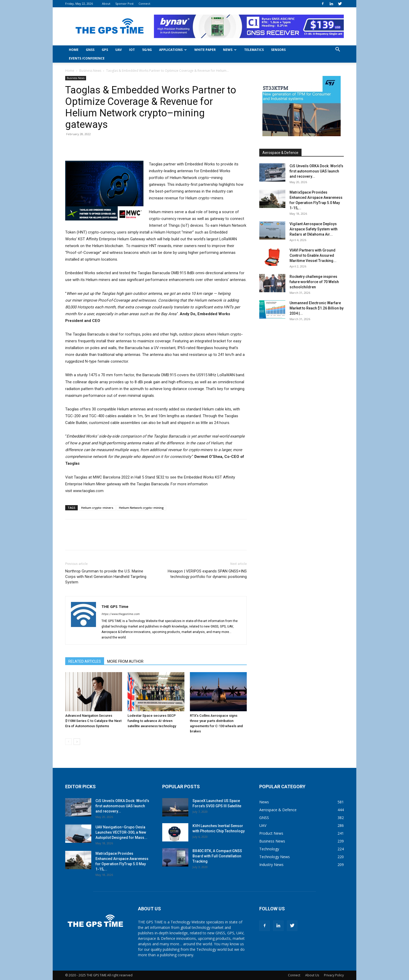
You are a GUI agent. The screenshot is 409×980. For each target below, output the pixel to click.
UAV (119, 50)
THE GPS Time (115, 606)
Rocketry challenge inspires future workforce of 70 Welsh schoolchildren (314, 282)
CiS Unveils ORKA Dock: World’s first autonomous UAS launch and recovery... (316, 171)
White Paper (205, 50)
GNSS (90, 50)
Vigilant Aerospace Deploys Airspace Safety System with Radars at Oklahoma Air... (314, 229)
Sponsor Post (124, 4)
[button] (338, 50)
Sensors (278, 50)
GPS (105, 50)
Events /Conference (87, 58)
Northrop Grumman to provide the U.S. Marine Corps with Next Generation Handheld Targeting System (106, 577)
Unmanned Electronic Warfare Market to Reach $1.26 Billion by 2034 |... (317, 308)
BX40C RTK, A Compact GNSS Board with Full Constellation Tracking (217, 856)
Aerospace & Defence (280, 153)
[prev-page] (68, 742)
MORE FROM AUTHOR (125, 661)
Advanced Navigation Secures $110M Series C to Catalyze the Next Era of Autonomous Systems (93, 721)
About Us (312, 975)
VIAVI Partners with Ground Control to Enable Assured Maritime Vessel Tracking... (313, 255)
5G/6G (147, 50)
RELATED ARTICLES (85, 661)
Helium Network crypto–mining (141, 508)
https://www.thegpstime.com (121, 614)
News (230, 50)
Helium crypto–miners (97, 508)
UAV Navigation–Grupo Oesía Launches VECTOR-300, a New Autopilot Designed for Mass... (121, 832)
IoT (132, 50)
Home (74, 50)
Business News (90, 71)
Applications (173, 50)
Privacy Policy (334, 975)
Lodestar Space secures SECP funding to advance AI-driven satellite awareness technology (152, 721)
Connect (144, 4)
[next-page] (77, 742)
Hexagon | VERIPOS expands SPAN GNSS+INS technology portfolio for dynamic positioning (207, 574)
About (106, 4)
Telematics (254, 50)
